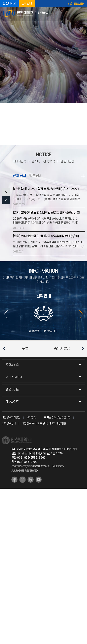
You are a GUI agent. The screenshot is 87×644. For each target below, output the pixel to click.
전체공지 (19, 176)
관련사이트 (12, 390)
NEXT (6, 200)
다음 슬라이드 (13, 57)
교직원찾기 (32, 417)
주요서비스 (12, 365)
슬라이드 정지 (9, 57)
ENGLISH (79, 4)
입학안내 (27, 4)
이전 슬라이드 (4, 57)
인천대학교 (9, 4)
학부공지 (36, 176)
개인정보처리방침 (11, 417)
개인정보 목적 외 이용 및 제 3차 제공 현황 (44, 423)
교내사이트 (12, 402)
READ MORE (83, 176)
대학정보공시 (9, 423)
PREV (6, 192)
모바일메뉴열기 (82, 14)
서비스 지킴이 (14, 377)
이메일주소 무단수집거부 (57, 417)
